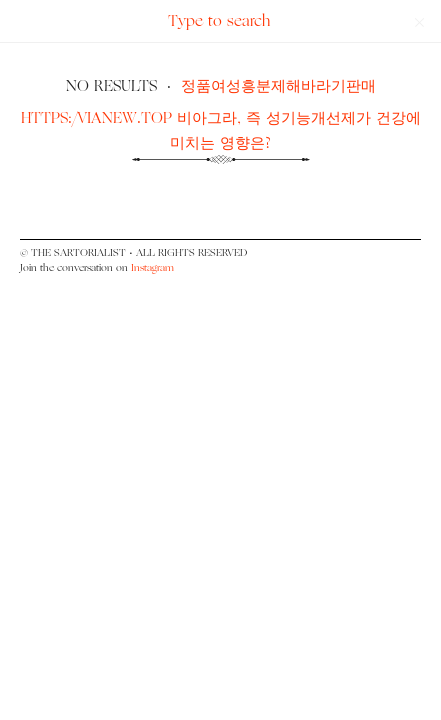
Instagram (152, 267)
